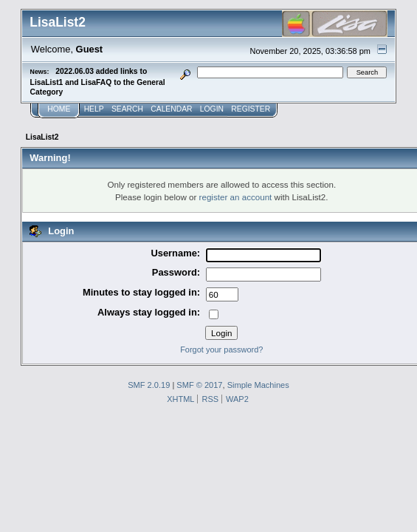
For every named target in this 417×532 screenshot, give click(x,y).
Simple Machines (258, 385)
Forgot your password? (221, 349)
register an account (236, 197)
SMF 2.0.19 (149, 385)
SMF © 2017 (199, 385)
